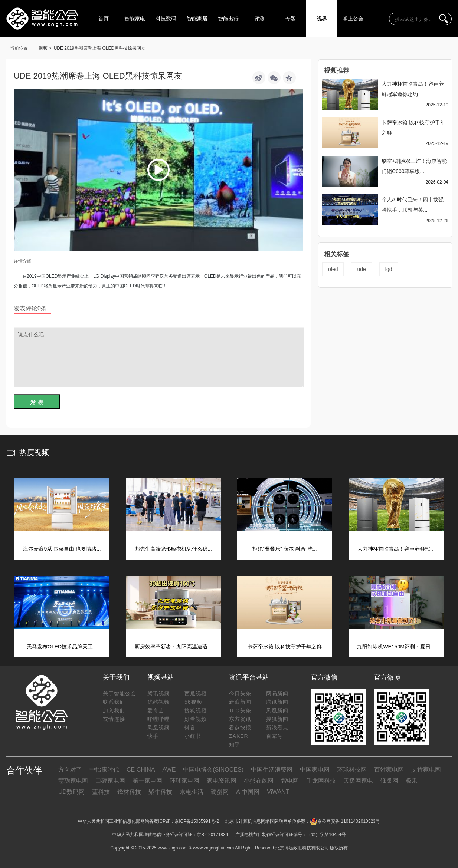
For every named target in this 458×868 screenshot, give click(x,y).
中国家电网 (315, 770)
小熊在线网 (259, 781)
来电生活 (192, 792)
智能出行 (228, 19)
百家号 (274, 736)
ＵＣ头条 (240, 710)
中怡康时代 (104, 770)
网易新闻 (277, 693)
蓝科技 (101, 792)
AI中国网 (248, 792)
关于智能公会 (120, 693)
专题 (291, 19)
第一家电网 (147, 781)
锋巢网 (389, 781)
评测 (259, 19)
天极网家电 (358, 781)
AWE (169, 770)
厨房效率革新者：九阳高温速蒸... (173, 647)
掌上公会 (353, 19)
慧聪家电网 (73, 781)
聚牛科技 (160, 792)
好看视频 (196, 719)
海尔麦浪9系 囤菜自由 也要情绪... (62, 549)
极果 (412, 781)
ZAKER (239, 736)
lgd (389, 269)
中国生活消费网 (272, 770)
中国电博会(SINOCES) (213, 770)
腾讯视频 (158, 693)
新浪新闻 (240, 702)
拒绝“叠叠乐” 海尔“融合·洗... (284, 549)
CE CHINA (141, 770)
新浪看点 (277, 727)
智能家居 (197, 19)
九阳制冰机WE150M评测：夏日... (396, 647)
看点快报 (240, 727)
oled (333, 269)
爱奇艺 (156, 710)
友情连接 (114, 719)
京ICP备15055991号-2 (197, 821)
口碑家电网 (110, 781)
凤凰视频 (158, 727)
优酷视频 (158, 702)
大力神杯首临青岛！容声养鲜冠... (396, 549)
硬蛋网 (220, 792)
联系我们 (114, 702)
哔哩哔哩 (158, 719)
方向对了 (70, 770)
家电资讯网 (222, 781)
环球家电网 (184, 781)
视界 (322, 19)
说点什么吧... (159, 357)
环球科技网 (352, 770)
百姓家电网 (389, 770)
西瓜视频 (196, 693)
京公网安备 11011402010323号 (345, 821)
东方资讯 (240, 719)
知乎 (235, 745)
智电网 (290, 781)
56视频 (193, 702)
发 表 (37, 402)
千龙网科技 (321, 781)
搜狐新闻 (277, 719)
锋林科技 (129, 792)
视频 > (45, 48)
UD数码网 (71, 792)
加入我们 (114, 710)
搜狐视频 (196, 710)
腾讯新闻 (277, 702)
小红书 (193, 736)
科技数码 (166, 19)
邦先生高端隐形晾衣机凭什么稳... (173, 549)
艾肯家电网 (426, 770)
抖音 (190, 727)
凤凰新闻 (277, 710)
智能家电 (135, 19)
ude (361, 269)
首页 (104, 19)
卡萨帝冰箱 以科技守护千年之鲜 (285, 647)
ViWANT (278, 792)
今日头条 (240, 693)
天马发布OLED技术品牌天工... (62, 647)
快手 (153, 736)
